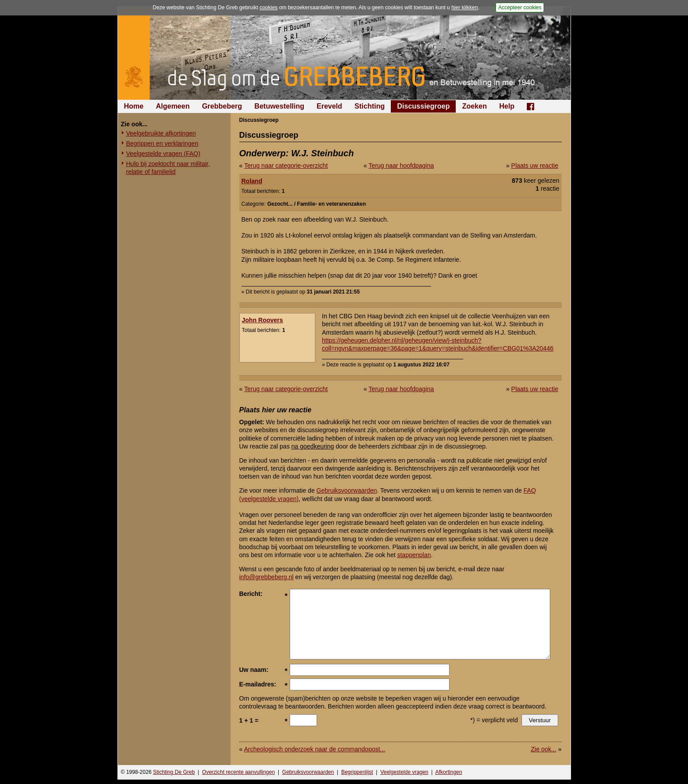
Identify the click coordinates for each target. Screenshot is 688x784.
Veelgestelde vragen (404, 772)
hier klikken (465, 8)
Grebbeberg (222, 106)
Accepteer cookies (520, 8)
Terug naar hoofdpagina (401, 166)
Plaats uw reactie (535, 166)
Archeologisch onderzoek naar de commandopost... (314, 749)
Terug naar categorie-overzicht (286, 166)
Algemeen (173, 106)
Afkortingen (449, 772)
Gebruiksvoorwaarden (347, 490)
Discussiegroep (423, 106)
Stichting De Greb (174, 772)
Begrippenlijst (357, 772)
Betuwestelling (279, 106)
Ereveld (329, 106)
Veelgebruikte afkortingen (161, 133)
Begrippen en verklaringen (162, 143)
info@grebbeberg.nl (267, 577)
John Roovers (263, 320)
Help (507, 106)
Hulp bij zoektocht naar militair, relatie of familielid (168, 168)
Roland (252, 181)
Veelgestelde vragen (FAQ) (163, 154)
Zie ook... (544, 749)
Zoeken (474, 106)
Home (134, 106)
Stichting (370, 106)
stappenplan (414, 555)
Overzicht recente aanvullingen (239, 772)
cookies (269, 8)
